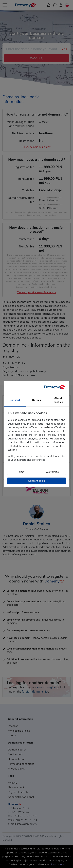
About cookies (58, 400)
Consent (15, 400)
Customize (52, 472)
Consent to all (36, 481)
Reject (21, 472)
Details (36, 400)
